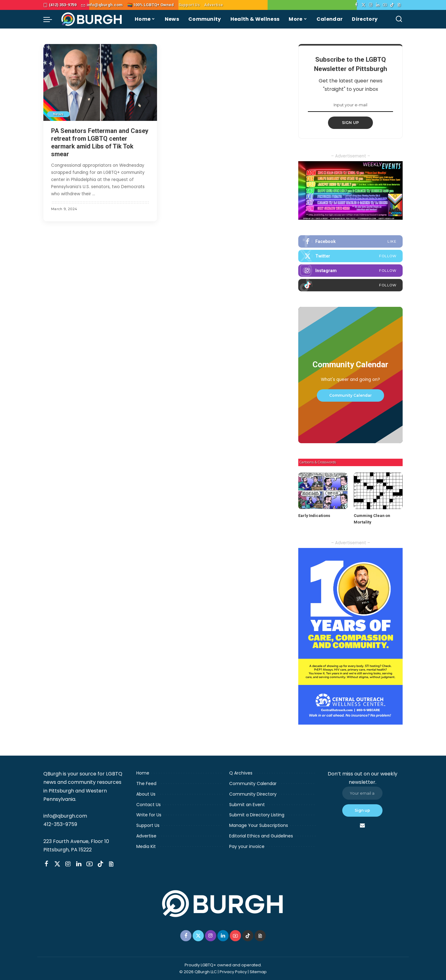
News (58, 114)
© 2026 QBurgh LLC (198, 972)
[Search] (399, 19)
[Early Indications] (323, 491)
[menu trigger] (51, 19)
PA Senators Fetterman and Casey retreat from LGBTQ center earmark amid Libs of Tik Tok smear (100, 142)
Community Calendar (350, 395)
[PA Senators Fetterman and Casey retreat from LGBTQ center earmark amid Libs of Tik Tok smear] (100, 82)
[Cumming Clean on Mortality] (378, 491)
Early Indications (314, 516)
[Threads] (399, 5)
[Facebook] (356, 5)
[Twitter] (363, 5)
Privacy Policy (233, 972)
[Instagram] (371, 5)
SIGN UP (351, 123)
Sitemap (258, 972)
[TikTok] (392, 5)
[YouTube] (385, 5)
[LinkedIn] (378, 5)
